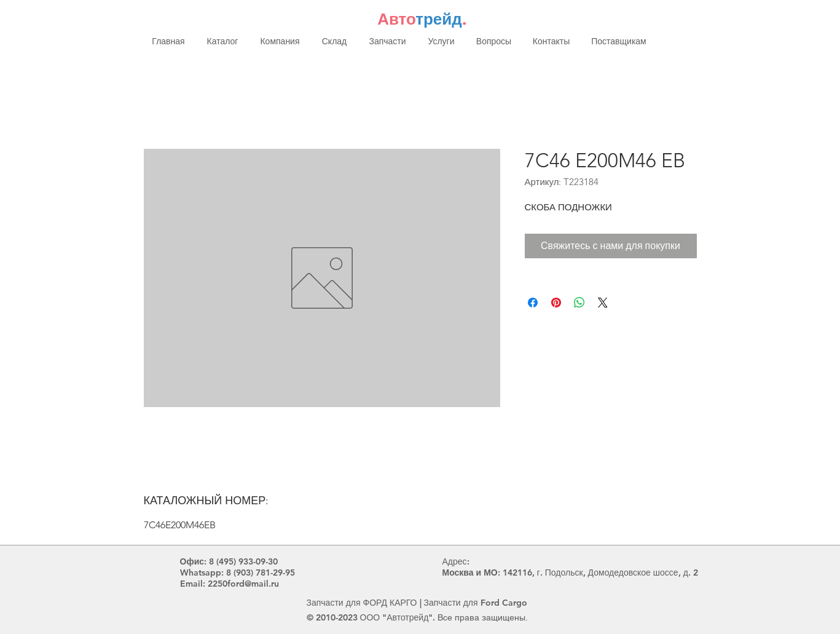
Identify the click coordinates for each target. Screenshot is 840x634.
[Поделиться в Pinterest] (556, 303)
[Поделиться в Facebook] (533, 303)
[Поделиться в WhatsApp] (579, 303)
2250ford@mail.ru (243, 584)
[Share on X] (603, 303)
